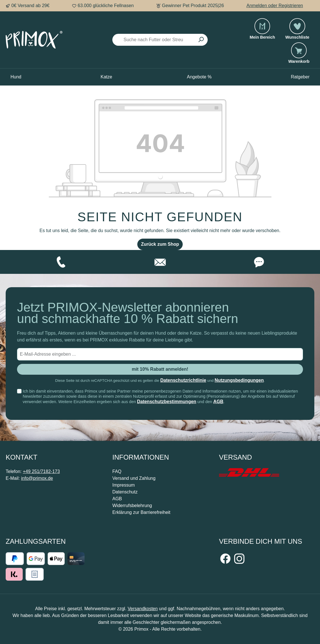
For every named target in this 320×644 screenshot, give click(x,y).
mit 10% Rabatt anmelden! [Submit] (160, 369)
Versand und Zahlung (134, 478)
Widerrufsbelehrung (132, 506)
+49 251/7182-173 (41, 471)
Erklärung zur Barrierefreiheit (141, 512)
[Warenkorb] (299, 56)
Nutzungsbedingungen (239, 380)
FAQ (117, 471)
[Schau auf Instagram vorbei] (239, 559)
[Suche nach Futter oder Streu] (153, 40)
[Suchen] (201, 40)
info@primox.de (37, 478)
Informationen (141, 457)
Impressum (124, 485)
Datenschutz (125, 492)
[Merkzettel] (297, 32)
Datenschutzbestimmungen (167, 402)
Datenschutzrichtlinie (183, 380)
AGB (218, 402)
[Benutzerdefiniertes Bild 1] (249, 472)
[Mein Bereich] (263, 32)
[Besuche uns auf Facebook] (225, 559)
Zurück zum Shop (160, 244)
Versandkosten (143, 609)
